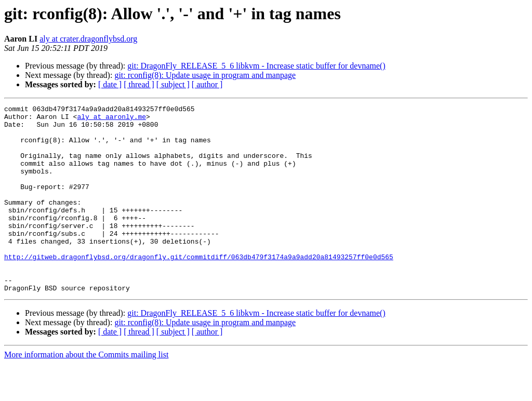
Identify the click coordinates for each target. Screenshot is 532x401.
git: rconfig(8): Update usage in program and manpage (205, 75)
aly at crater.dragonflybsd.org (88, 39)
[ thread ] (139, 84)
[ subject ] (173, 84)
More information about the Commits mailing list (86, 392)
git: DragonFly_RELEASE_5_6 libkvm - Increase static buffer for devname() (256, 66)
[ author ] (207, 84)
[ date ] (110, 84)
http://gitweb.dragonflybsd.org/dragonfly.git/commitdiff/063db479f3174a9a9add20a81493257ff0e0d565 (199, 288)
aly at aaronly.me (111, 119)
